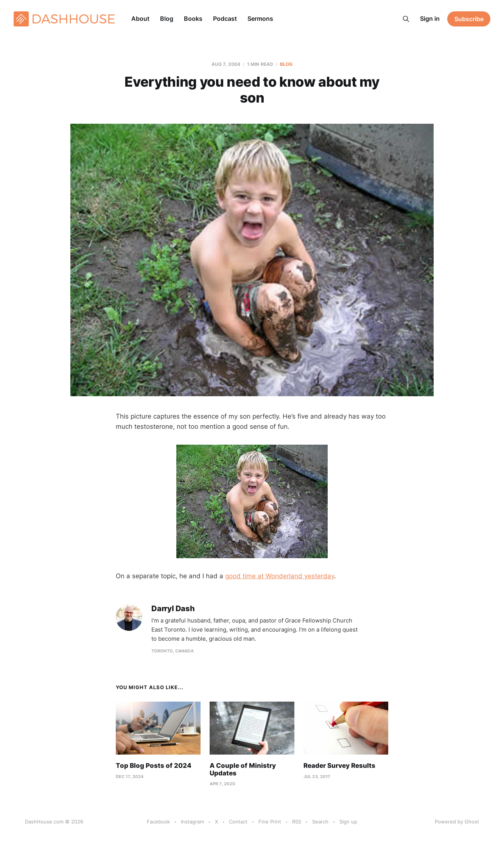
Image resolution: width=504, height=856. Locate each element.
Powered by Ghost (457, 822)
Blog (167, 19)
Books (193, 19)
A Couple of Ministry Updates (243, 769)
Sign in (430, 19)
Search (320, 822)
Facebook (158, 822)
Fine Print (270, 822)
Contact (238, 822)
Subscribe (469, 19)
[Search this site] (406, 19)
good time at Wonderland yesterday (280, 576)
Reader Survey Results (339, 766)
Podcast (225, 19)
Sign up (348, 822)
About (140, 19)
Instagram (192, 822)
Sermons (260, 19)
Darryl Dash (173, 609)
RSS (297, 822)
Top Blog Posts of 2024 (154, 766)
